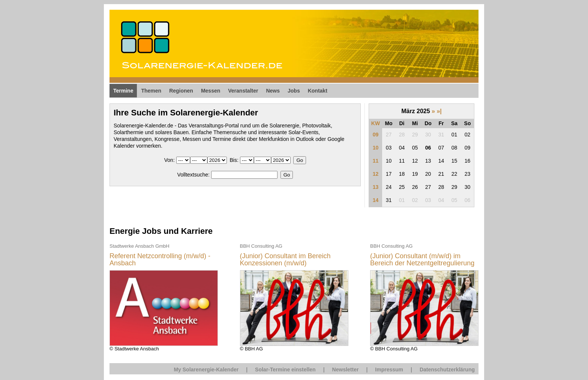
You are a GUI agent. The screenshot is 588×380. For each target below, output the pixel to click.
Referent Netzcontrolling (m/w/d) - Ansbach (160, 260)
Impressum (389, 370)
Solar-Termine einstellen (285, 370)
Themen (151, 91)
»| (439, 111)
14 (376, 200)
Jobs (294, 91)
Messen (211, 91)
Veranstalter (243, 91)
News (273, 91)
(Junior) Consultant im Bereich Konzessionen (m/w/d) (285, 260)
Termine (123, 91)
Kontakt (318, 91)
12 (376, 174)
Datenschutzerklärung (447, 370)
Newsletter (346, 370)
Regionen (181, 91)
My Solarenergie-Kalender (206, 370)
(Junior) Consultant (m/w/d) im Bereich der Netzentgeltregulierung (422, 260)
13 (376, 187)
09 (376, 135)
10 (376, 148)
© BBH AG (294, 297)
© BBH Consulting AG (424, 297)
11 (376, 161)
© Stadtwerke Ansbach (164, 297)
